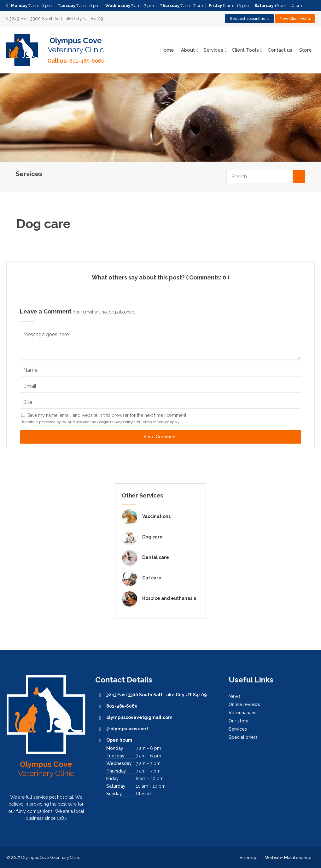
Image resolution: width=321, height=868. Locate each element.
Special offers (243, 737)
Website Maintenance (288, 858)
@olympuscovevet (127, 729)
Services (213, 50)
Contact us (280, 50)
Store (306, 50)
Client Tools (245, 50)
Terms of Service (155, 422)
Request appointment (249, 19)
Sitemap (249, 858)
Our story (239, 721)
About (188, 50)
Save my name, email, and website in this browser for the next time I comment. (107, 415)
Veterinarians (242, 713)
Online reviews (244, 704)
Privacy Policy (121, 422)
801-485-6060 (87, 61)
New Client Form (295, 19)
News (235, 696)
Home (167, 50)
